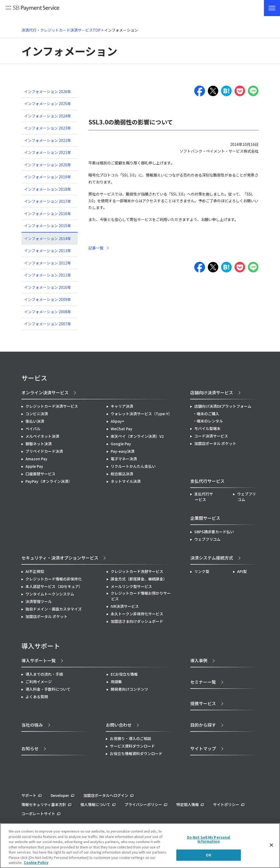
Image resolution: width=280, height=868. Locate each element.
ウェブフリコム (247, 497)
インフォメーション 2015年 (48, 226)
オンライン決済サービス (45, 392)
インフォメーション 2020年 (48, 165)
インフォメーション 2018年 (48, 189)
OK (208, 855)
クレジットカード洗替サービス (137, 571)
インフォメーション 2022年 (48, 140)
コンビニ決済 (37, 414)
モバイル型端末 (207, 428)
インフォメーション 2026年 (48, 91)
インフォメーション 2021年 (48, 152)
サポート (29, 795)
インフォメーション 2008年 (48, 312)
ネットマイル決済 (126, 481)
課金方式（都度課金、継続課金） (139, 579)
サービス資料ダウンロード (132, 746)
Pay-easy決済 (123, 451)
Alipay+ (117, 421)
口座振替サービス (40, 474)
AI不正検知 (35, 571)
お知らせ (30, 748)
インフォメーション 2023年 (48, 128)
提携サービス (203, 703)
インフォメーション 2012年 (48, 263)
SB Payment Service (32, 10)
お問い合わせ (119, 725)
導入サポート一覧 (39, 660)
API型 (242, 571)
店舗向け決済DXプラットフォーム (223, 406)
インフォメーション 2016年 (48, 214)
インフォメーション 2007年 (48, 324)
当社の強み (32, 725)
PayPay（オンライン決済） (49, 481)
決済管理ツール (39, 601)
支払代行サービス (204, 497)
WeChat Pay (122, 429)
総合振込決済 (122, 474)
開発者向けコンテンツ (129, 689)
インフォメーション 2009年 (48, 299)
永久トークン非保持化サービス (137, 614)
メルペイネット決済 (42, 436)
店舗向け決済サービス (212, 392)
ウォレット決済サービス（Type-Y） (141, 414)
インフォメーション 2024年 (48, 116)
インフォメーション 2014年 (48, 238)
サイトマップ (203, 748)
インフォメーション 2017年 (48, 201)
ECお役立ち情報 (124, 674)
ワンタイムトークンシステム (50, 594)
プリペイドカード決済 (44, 451)
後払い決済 (35, 421)
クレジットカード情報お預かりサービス (141, 596)
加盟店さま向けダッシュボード (137, 621)
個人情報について (95, 804)
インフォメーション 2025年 (48, 104)
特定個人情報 (188, 804)
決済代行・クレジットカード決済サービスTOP (61, 30)
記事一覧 (96, 248)
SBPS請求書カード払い (214, 532)
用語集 (116, 682)
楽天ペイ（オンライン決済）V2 (137, 436)
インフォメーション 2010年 (48, 287)
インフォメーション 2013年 (48, 251)
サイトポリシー (226, 804)
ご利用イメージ (39, 682)
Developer (60, 795)
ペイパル (33, 429)
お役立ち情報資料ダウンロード (136, 753)
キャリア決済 (122, 406)
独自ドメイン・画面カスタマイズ (54, 609)
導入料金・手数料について (48, 689)
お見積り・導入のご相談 (130, 738)
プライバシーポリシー (143, 804)
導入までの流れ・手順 (44, 674)
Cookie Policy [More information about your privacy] (36, 863)
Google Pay (121, 444)
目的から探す (203, 725)
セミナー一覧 (203, 682)
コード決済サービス (211, 436)
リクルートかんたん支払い (133, 466)
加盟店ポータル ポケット (46, 616)
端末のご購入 (208, 414)
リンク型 (202, 571)
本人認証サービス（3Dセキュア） (54, 586)
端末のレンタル (210, 421)
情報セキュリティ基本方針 (44, 804)
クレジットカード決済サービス (52, 406)
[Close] (271, 845)
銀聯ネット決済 (39, 444)
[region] (140, 846)
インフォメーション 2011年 (48, 275)
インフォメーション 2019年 (48, 177)
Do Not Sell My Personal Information (209, 839)
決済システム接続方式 (212, 558)
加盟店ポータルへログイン (106, 795)
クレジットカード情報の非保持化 (54, 579)
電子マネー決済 (124, 459)
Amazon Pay (36, 459)
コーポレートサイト (38, 814)
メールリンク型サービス (131, 586)
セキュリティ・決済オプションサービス (60, 558)
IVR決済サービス (125, 606)
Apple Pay (34, 466)
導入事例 (199, 660)
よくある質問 (37, 697)
